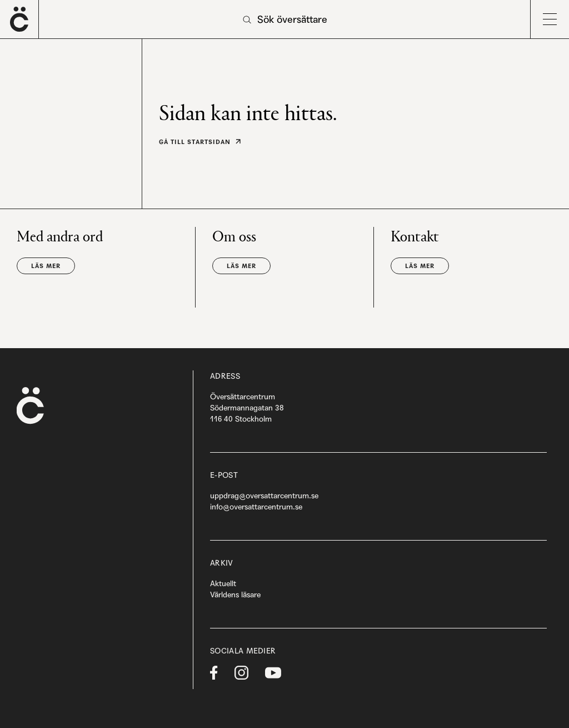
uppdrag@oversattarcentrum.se (264, 496)
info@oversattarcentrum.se (256, 507)
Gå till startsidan (195, 142)
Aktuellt (223, 583)
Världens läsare (235, 595)
